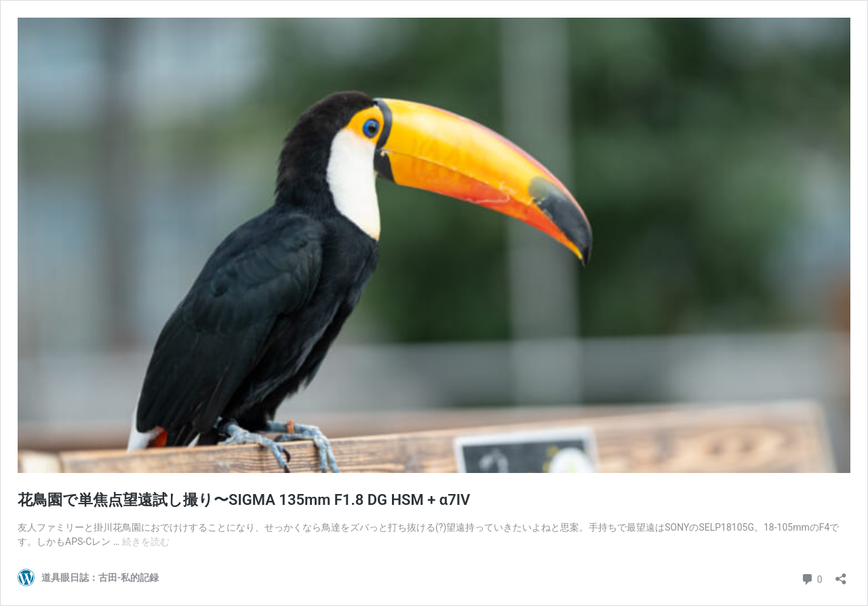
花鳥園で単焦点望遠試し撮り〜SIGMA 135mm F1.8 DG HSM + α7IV (244, 500)
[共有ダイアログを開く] (841, 574)
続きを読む (146, 542)
